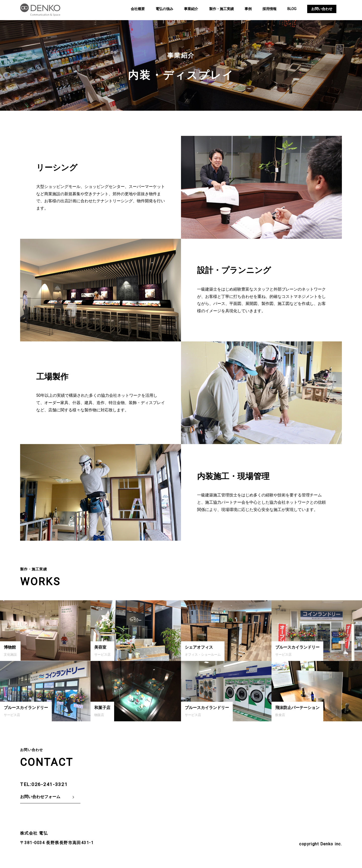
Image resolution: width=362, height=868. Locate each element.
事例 (248, 9)
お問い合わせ (322, 9)
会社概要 (138, 9)
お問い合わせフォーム (40, 797)
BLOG (292, 9)
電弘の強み (164, 9)
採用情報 (269, 9)
